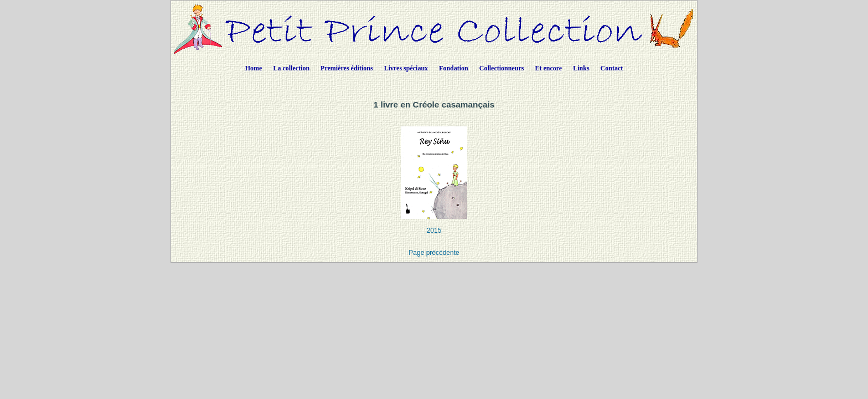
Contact (612, 68)
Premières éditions (347, 68)
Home (254, 68)
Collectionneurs (502, 68)
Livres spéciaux (406, 68)
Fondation (454, 68)
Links (581, 68)
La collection (291, 68)
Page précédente (434, 253)
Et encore (548, 68)
